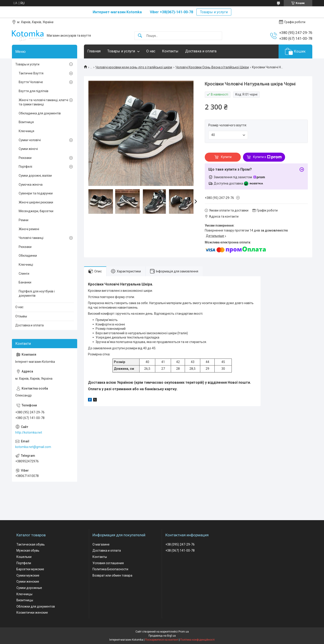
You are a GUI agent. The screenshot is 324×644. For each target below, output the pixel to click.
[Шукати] (140, 36)
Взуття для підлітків (34, 91)
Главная (94, 51)
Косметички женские (32, 613)
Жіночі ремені (29, 229)
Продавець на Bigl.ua (162, 636)
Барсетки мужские (30, 569)
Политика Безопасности (110, 569)
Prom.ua (184, 632)
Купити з (267, 157)
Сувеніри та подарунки (36, 193)
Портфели (24, 563)
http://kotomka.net (29, 432)
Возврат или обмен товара (112, 575)
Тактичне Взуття (31, 73)
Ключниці (26, 265)
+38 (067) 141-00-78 (180, 550)
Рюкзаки (25, 158)
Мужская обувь (28, 550)
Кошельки (24, 557)
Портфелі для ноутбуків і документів (37, 294)
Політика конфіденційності (197, 640)
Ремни (24, 220)
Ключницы (24, 594)
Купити (226, 157)
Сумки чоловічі (30, 140)
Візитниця (26, 122)
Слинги (24, 274)
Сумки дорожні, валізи (35, 176)
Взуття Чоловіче (31, 82)
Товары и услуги (214, 12)
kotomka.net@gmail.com (33, 447)
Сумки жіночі (28, 149)
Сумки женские (28, 582)
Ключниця (26, 131)
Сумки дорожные (29, 588)
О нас (151, 51)
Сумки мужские (28, 575)
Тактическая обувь (31, 544)
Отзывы (21, 316)
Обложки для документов (36, 606)
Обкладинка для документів (40, 113)
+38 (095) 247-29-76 (180, 544)
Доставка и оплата (201, 51)
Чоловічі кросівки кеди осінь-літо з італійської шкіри (134, 67)
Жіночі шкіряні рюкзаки (36, 202)
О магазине (101, 544)
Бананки (25, 282)
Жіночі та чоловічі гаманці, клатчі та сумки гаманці (43, 102)
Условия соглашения (108, 563)
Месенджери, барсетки (36, 211)
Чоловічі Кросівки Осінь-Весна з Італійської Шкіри (212, 67)
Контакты (170, 51)
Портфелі (25, 167)
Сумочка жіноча (31, 185)
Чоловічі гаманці (31, 238)
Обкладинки (28, 256)
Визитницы (25, 600)
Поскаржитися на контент (162, 640)
